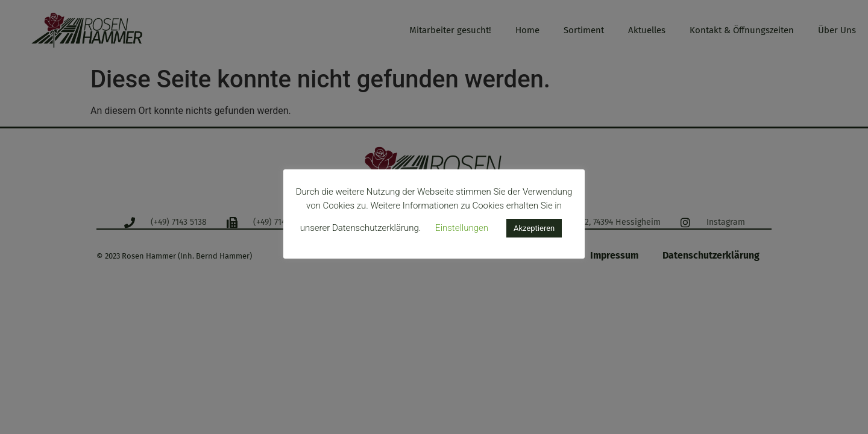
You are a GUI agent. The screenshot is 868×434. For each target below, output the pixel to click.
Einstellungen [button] (462, 228)
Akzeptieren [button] (534, 228)
